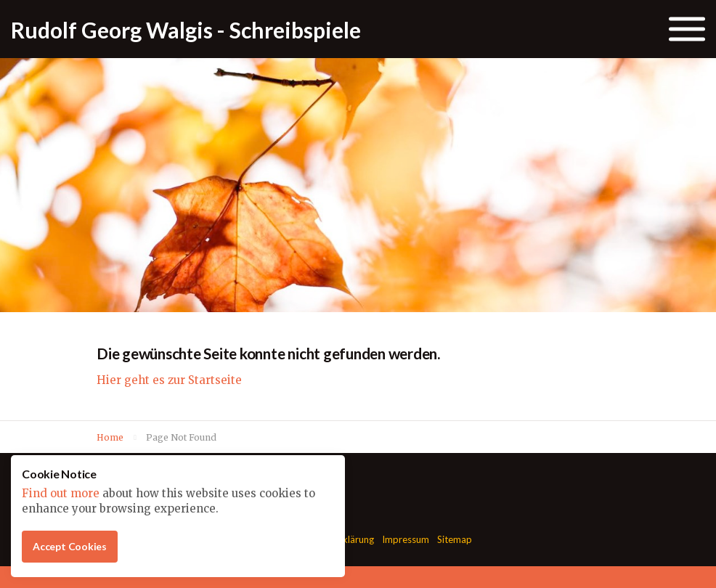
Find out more (61, 493)
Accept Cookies (70, 546)
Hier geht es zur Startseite (169, 380)
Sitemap (455, 539)
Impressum (406, 539)
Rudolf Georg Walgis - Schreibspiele (186, 30)
